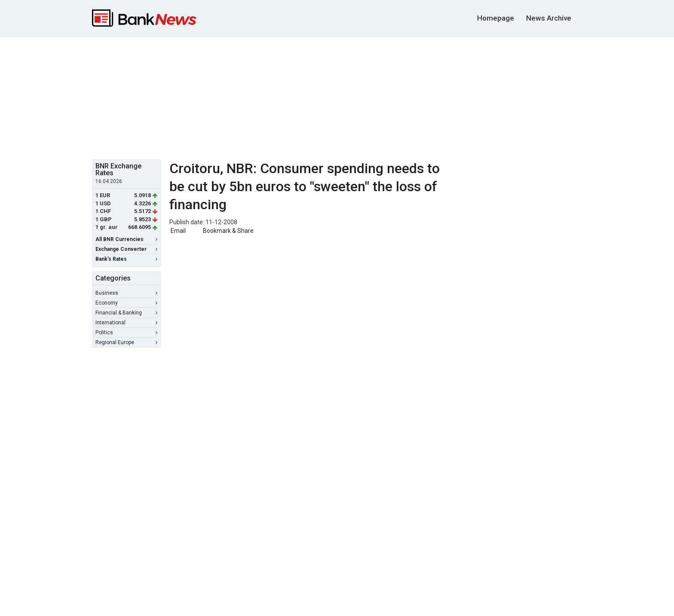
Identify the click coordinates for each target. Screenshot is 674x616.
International (126, 323)
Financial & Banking (126, 313)
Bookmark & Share (228, 231)
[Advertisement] (337, 97)
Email (178, 231)
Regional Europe (126, 342)
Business (126, 293)
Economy (126, 303)
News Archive (549, 18)
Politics (126, 332)
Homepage (496, 18)
